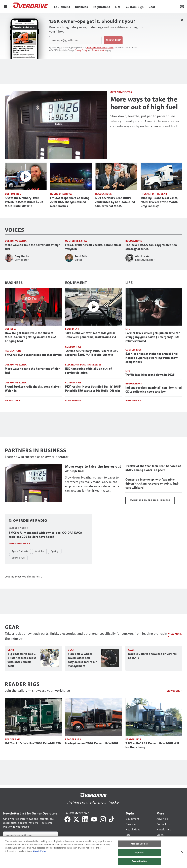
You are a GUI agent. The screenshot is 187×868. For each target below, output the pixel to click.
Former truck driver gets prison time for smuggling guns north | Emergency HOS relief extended (153, 337)
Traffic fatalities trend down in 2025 (150, 375)
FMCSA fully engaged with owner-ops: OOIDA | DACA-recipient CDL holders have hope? (46, 535)
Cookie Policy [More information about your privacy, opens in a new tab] (40, 851)
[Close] (182, 852)
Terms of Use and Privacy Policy (100, 47)
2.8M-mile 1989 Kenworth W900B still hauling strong (152, 745)
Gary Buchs (22, 256)
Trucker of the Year (154, 194)
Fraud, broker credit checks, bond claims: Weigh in (93, 247)
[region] (93, 852)
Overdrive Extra (121, 92)
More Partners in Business (150, 500)
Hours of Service (61, 194)
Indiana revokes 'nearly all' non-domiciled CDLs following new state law (154, 390)
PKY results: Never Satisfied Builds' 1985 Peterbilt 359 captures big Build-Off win (93, 389)
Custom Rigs (13, 194)
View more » (175, 635)
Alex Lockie (142, 256)
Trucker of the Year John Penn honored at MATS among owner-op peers (153, 468)
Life (129, 282)
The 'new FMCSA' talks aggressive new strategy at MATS (151, 247)
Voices (15, 230)
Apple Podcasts (20, 551)
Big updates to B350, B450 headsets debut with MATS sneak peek (22, 660)
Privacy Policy (81, 50)
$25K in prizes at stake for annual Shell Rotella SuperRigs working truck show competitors (152, 358)
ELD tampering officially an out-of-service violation (89, 371)
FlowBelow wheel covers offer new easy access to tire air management (82, 660)
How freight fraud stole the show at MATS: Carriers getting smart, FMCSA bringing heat (31, 337)
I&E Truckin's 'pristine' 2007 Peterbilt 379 (33, 743)
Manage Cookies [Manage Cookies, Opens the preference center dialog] (139, 844)
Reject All (139, 852)
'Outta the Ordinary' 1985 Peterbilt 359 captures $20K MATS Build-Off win (24, 202)
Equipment (76, 282)
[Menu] (5, 6)
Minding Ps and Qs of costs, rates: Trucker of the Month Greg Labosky (159, 202)
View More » (13, 400)
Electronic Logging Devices (83, 365)
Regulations (104, 194)
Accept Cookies (139, 861)
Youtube (39, 551)
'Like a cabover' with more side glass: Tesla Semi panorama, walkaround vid (91, 335)
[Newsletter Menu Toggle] (182, 6)
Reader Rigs (13, 739)
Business (14, 282)
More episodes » (19, 543)
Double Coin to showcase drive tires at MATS (152, 656)
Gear (11, 650)
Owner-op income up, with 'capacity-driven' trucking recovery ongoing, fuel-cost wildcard (152, 484)
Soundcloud (18, 558)
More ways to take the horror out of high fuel (144, 103)
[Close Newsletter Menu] (182, 20)
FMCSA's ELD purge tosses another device (33, 355)
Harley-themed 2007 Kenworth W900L (92, 743)
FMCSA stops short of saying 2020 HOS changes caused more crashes (70, 202)
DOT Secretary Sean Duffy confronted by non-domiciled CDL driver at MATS (115, 202)
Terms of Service (99, 50)
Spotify (55, 551)
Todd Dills (81, 256)
